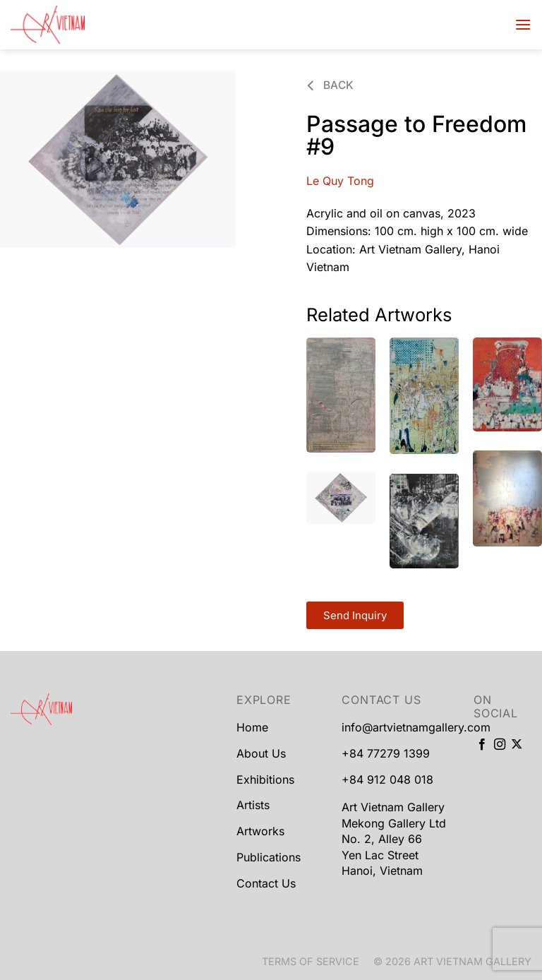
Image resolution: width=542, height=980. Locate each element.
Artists (253, 805)
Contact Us (266, 883)
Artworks (260, 831)
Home (252, 727)
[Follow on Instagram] (500, 745)
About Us (261, 753)
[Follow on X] (517, 745)
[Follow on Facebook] (482, 745)
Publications (269, 857)
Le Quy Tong (340, 181)
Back (331, 85)
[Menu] (523, 24)
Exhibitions (265, 779)
